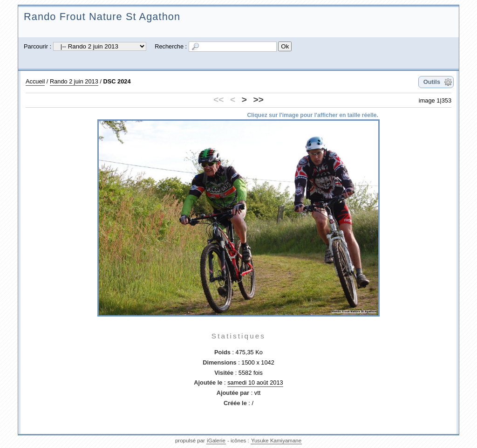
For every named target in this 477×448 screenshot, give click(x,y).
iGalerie (216, 441)
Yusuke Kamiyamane (276, 441)
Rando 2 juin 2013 (74, 81)
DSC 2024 (117, 81)
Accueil (35, 81)
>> (259, 100)
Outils (432, 82)
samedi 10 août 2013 (255, 383)
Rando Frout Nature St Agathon (102, 17)
